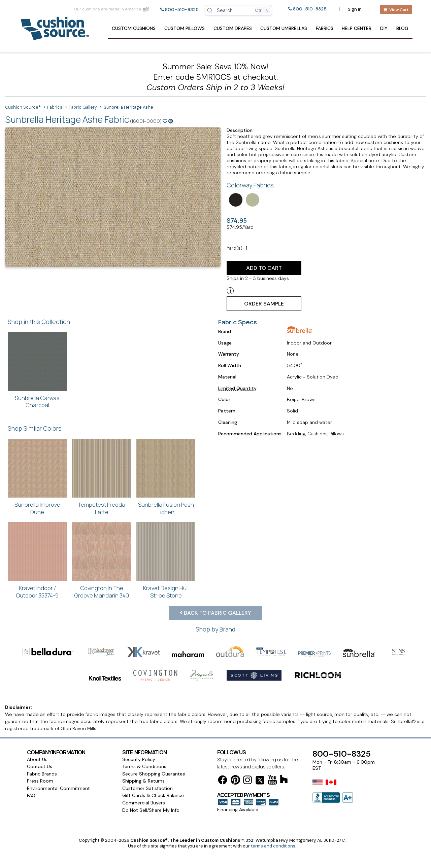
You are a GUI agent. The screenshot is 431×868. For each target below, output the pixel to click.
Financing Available (238, 809)
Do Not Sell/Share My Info (151, 810)
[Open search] (238, 10)
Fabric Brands (42, 774)
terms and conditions (273, 846)
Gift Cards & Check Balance (153, 795)
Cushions (134, 28)
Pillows (185, 28)
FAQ (31, 795)
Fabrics (325, 28)
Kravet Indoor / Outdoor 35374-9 (37, 592)
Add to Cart (264, 268)
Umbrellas (284, 28)
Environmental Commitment (58, 788)
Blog (402, 28)
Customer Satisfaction (147, 788)
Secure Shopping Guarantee (154, 774)
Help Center (357, 28)
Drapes (233, 28)
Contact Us (40, 766)
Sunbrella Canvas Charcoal (37, 402)
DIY (384, 28)
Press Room (40, 781)
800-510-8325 (182, 10)
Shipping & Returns (143, 781)
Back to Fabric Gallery (215, 613)
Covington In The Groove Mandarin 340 (102, 592)
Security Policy (139, 759)
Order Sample (264, 304)
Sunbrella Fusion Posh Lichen (166, 508)
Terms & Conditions (144, 766)
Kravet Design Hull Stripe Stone (166, 592)
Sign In (355, 9)
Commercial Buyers (144, 803)
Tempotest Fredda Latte (102, 508)
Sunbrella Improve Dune (37, 508)
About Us (37, 759)
